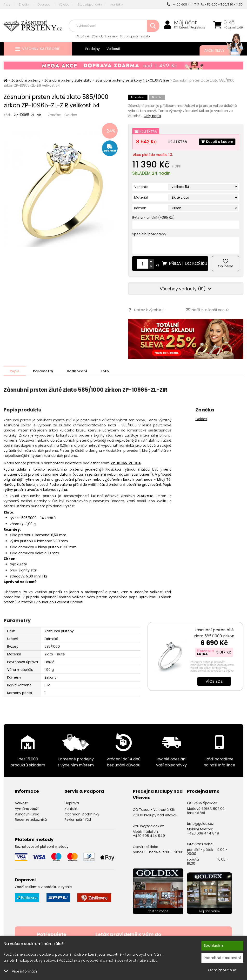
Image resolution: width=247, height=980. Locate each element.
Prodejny (93, 49)
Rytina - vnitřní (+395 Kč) (154, 217)
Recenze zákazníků (31, 819)
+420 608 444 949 (149, 835)
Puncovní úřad (27, 814)
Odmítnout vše (222, 970)
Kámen (140, 208)
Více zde (214, 681)
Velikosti (113, 49)
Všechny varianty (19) (186, 289)
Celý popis (152, 116)
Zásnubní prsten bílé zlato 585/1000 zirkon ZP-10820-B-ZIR (214, 636)
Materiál (141, 197)
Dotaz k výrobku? (146, 310)
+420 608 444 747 (183, 4)
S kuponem (205, 650)
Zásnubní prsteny (105, 36)
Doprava (44, 4)
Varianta (141, 187)
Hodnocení (78, 371)
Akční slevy (219, 50)
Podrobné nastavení (223, 958)
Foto (106, 371)
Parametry (44, 371)
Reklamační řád (78, 819)
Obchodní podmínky (82, 814)
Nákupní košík (234, 28)
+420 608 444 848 (203, 833)
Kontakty (117, 4)
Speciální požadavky (149, 234)
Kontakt (71, 808)
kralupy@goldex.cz (148, 826)
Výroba (64, 4)
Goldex (71, 115)
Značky (24, 4)
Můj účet (185, 23)
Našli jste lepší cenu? (207, 310)
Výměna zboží (27, 808)
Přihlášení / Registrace (190, 28)
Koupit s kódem (217, 142)
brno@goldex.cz (200, 823)
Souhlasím (214, 945)
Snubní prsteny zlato (135, 36)
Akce (7, 4)
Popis (15, 371)
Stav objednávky (90, 4)
